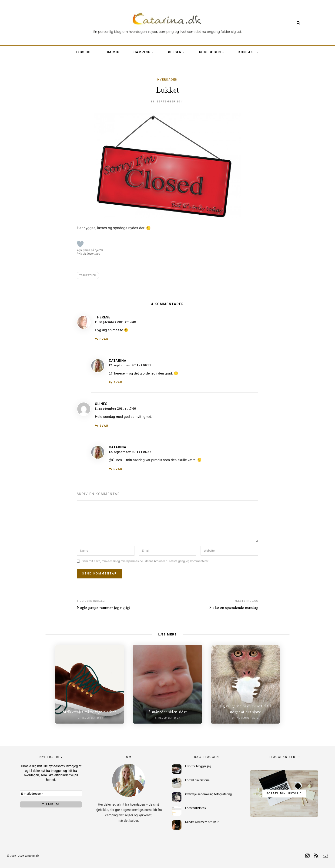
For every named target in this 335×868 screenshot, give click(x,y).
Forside (84, 52)
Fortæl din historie (197, 780)
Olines (101, 404)
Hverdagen (167, 80)
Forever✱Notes (196, 808)
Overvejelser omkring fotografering (208, 794)
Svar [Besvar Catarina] (118, 382)
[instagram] (307, 856)
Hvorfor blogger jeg (198, 766)
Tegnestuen (88, 275)
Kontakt (247, 52)
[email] (325, 856)
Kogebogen (210, 52)
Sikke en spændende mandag (234, 608)
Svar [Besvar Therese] (104, 339)
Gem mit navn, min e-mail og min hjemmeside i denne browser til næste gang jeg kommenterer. (145, 561)
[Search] (298, 23)
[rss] (316, 856)
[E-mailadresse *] (51, 794)
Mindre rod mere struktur (202, 822)
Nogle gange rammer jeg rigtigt (103, 608)
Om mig (113, 52)
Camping (142, 52)
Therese (103, 317)
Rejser (175, 52)
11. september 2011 (167, 102)
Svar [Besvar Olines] (104, 426)
